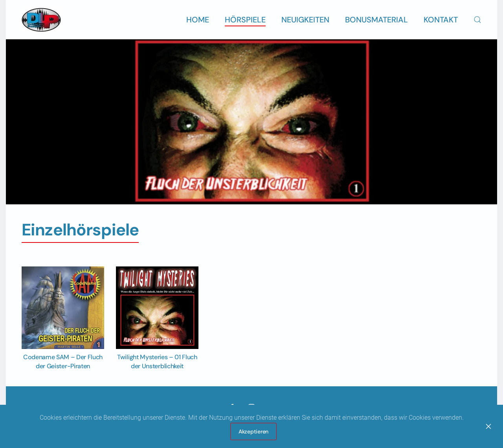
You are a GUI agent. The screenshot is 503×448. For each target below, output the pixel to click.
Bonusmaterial (376, 20)
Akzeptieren (253, 431)
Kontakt (441, 20)
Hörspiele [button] (245, 20)
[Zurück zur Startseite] (41, 20)
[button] (477, 20)
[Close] (488, 426)
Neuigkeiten (305, 20)
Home (198, 20)
